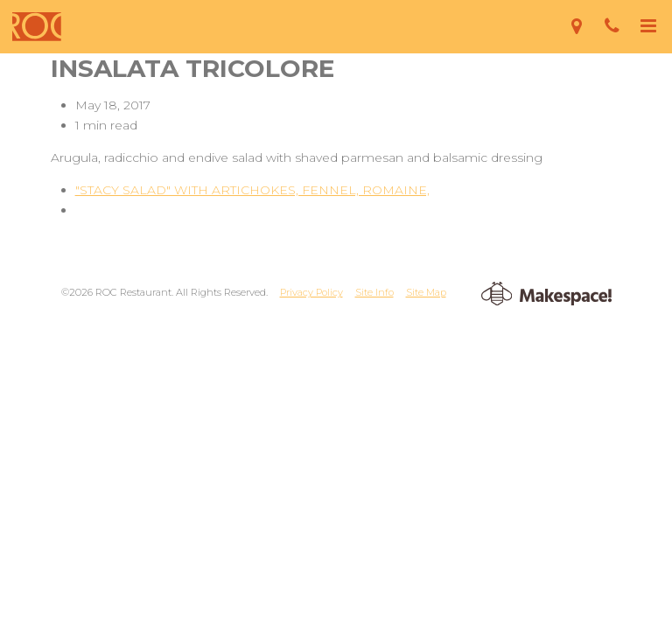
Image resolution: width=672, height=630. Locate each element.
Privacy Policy (311, 292)
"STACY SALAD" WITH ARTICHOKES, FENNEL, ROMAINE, (252, 190)
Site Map (426, 292)
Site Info (374, 292)
